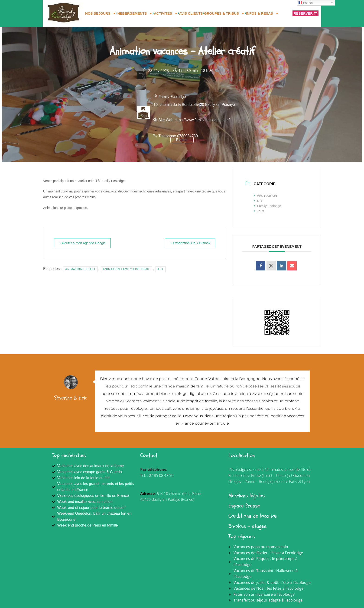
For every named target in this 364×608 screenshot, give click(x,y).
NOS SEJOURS (101, 13)
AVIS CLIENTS (191, 13)
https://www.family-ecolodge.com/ (202, 120)
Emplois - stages (247, 526)
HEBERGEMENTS (135, 13)
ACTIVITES (166, 13)
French (306, 3)
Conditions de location (253, 516)
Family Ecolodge (267, 206)
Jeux (259, 211)
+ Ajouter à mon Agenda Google (85, 243)
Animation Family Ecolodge (127, 269)
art (160, 269)
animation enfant (81, 269)
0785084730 (187, 136)
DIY (258, 201)
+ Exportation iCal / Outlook (187, 243)
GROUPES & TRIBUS (224, 13)
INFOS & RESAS (262, 13)
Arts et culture (265, 195)
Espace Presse (244, 506)
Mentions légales (247, 496)
